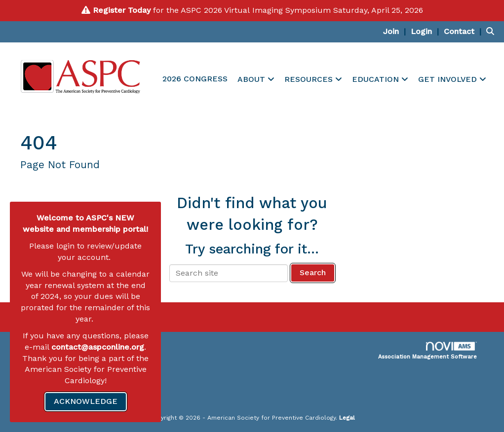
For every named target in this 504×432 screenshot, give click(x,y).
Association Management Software (427, 351)
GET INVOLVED (449, 79)
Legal (347, 418)
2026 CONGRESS (195, 79)
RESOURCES (310, 79)
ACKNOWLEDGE (86, 401)
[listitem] (396, 31)
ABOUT (252, 79)
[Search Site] (491, 31)
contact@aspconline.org (98, 347)
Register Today (122, 10)
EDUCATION (377, 79)
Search (313, 272)
